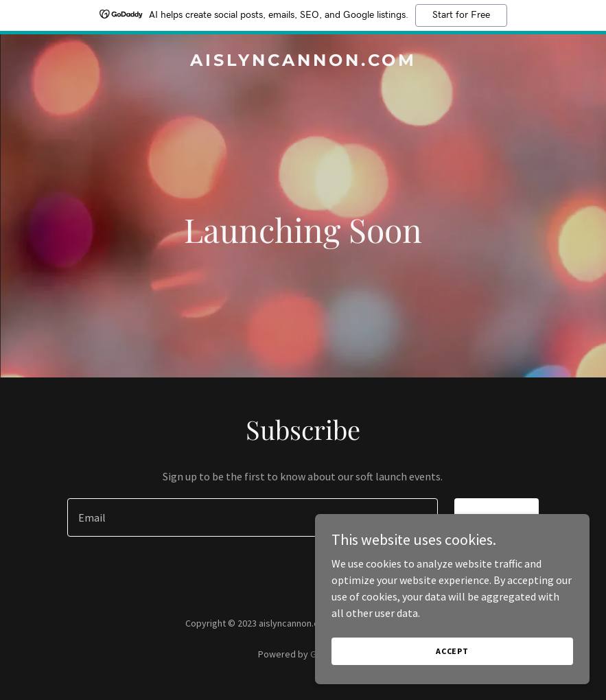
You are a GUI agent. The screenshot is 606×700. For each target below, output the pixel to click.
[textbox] (253, 517)
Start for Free (461, 15)
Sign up (497, 517)
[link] (303, 62)
